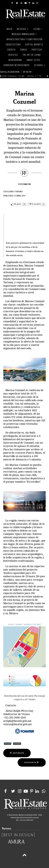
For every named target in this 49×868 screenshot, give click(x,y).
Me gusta (18, 204)
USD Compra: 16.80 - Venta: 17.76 (21, 76)
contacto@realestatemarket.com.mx (24, 818)
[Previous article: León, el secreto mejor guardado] (17, 753)
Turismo (18, 192)
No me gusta (36, 204)
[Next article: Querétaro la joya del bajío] (32, 762)
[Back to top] (24, 855)
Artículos (17, 744)
